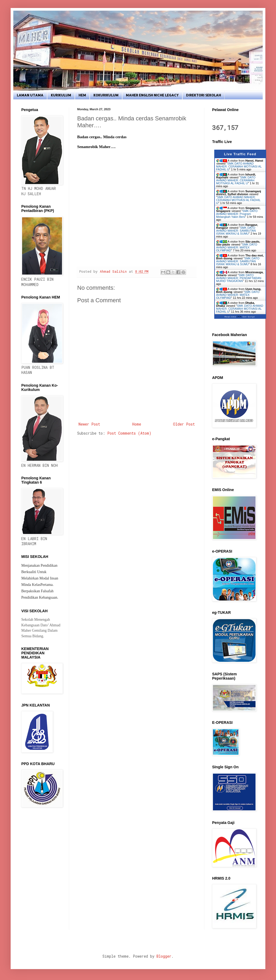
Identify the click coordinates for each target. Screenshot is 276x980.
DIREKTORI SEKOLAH (203, 95)
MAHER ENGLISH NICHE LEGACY (152, 95)
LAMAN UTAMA (30, 95)
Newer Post (89, 424)
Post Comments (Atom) (129, 433)
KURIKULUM (61, 95)
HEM (82, 95)
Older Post (184, 424)
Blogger (164, 956)
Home (137, 424)
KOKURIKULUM (106, 95)
